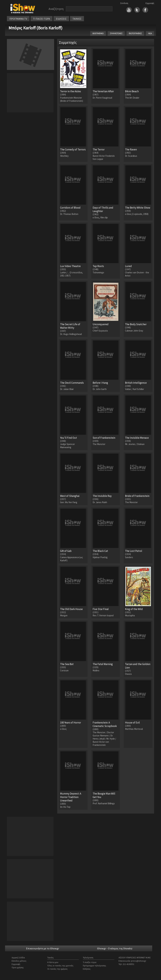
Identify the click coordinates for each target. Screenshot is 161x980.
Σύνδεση (124, 3)
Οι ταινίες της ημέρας (57, 969)
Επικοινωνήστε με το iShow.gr (43, 948)
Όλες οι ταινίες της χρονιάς (60, 966)
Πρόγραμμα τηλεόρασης (94, 966)
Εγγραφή (150, 3)
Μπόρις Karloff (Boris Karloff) (35, 28)
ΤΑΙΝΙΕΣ (77, 19)
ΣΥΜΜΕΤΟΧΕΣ (116, 33)
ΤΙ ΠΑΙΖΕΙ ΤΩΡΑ (42, 19)
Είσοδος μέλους (19, 961)
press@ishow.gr (139, 961)
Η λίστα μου (53, 962)
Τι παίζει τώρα (90, 962)
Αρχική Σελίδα (18, 958)
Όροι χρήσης (18, 967)
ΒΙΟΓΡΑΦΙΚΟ (98, 33)
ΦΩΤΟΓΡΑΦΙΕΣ (135, 33)
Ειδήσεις (87, 969)
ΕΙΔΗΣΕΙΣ (61, 19)
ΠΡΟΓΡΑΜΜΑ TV (18, 19)
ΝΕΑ (150, 33)
